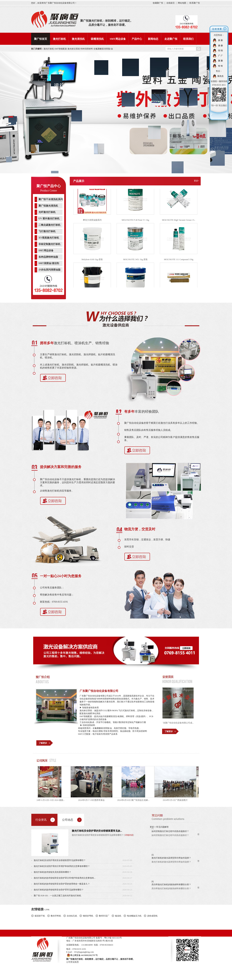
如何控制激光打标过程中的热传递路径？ (170, 833)
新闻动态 (153, 39)
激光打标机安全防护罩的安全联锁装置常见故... (97, 831)
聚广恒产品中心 (49, 186)
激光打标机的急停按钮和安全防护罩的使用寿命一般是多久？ (62, 884)
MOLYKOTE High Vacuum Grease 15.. (179, 222)
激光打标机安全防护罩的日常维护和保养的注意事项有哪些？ (62, 866)
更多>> (153, 827)
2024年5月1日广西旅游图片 (177, 800)
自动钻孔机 (72, 916)
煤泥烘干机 (40, 916)
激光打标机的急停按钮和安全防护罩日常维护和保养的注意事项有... (65, 878)
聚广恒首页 (41, 39)
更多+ (197, 181)
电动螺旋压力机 (134, 916)
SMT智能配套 (61, 49)
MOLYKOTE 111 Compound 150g (179, 262)
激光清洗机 (78, 39)
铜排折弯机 (88, 916)
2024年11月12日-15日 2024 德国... (52, 800)
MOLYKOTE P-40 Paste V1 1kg (135, 222)
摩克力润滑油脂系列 (92, 222)
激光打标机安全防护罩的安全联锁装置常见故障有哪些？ (60, 860)
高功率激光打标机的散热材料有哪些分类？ (171, 886)
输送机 (118, 916)
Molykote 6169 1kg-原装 (92, 262)
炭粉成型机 (152, 916)
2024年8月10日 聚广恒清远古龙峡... (135, 800)
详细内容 (129, 835)
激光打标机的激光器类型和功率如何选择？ (171, 860)
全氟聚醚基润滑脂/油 (103, 49)
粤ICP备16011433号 (113, 938)
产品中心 (137, 39)
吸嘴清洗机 (97, 39)
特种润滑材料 (87, 49)
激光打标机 (59, 39)
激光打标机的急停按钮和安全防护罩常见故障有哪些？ (59, 890)
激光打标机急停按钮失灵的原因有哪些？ (52, 872)
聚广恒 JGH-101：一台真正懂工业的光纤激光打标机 (58, 896)
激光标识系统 (74, 49)
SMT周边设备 (118, 39)
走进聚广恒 (171, 39)
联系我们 (188, 39)
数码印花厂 (104, 916)
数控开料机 (56, 916)
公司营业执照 (72, 962)
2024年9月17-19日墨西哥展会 (94, 800)
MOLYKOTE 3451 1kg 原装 (135, 262)
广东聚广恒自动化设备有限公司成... (180, 723)
